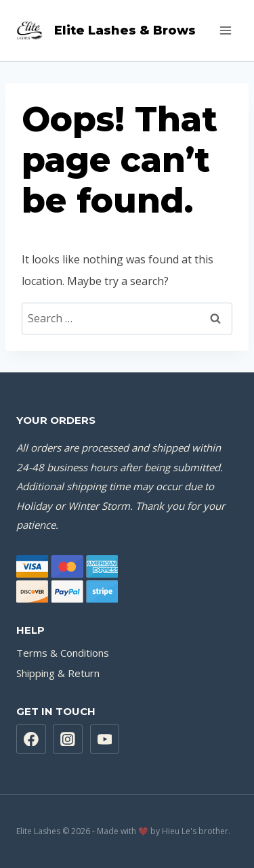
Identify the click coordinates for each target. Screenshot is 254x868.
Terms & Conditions (63, 653)
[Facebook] (31, 739)
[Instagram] (68, 739)
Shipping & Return (58, 673)
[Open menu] (225, 30)
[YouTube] (105, 739)
